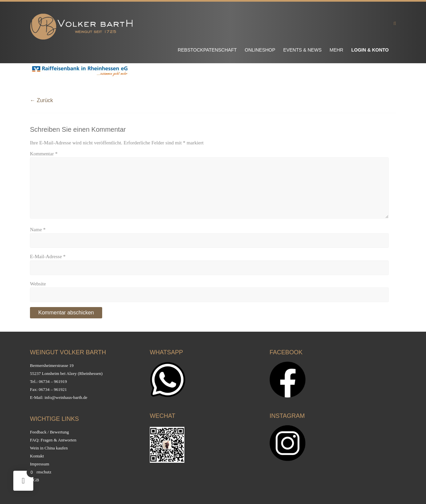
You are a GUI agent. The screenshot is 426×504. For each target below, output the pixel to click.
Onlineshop (260, 50)
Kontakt (37, 456)
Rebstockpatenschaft (207, 50)
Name (38, 230)
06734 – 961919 (53, 381)
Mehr (336, 50)
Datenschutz (41, 472)
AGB (34, 480)
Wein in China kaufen (49, 448)
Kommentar (44, 154)
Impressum (40, 464)
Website (38, 284)
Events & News (302, 50)
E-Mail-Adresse (48, 256)
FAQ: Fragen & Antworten (53, 440)
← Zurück (41, 100)
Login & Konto (370, 50)
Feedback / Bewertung (49, 432)
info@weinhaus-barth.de (66, 397)
